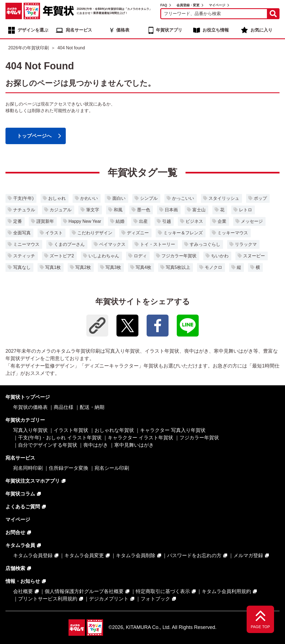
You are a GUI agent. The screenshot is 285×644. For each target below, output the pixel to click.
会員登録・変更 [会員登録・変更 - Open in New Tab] (188, 5)
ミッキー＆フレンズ (183, 233)
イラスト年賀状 (71, 430)
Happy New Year (85, 221)
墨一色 (144, 210)
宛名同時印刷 (28, 468)
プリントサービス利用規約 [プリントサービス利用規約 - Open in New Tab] (48, 599)
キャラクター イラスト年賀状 (140, 438)
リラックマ (246, 244)
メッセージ (252, 221)
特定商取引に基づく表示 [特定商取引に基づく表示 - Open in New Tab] (163, 591)
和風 (118, 210)
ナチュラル (24, 210)
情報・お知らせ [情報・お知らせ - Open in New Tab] (23, 581)
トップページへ (34, 136)
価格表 (123, 30)
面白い (119, 198)
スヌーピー (254, 256)
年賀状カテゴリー (25, 420)
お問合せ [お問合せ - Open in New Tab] (15, 532)
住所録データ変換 (69, 468)
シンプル (149, 198)
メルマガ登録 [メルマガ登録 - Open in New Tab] (248, 555)
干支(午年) (23, 198)
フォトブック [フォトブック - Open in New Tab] (155, 599)
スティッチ (24, 256)
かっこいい (183, 198)
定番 (18, 221)
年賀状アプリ (169, 30)
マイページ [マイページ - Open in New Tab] (217, 5)
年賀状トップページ (28, 397)
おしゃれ (57, 198)
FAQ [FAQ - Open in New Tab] (164, 5)
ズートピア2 (62, 256)
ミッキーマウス (233, 233)
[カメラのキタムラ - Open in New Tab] (14, 11)
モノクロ (213, 267)
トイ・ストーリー (158, 244)
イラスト (54, 233)
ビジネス (194, 221)
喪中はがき (96, 445)
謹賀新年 (45, 221)
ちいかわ (220, 256)
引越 (167, 221)
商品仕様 (64, 407)
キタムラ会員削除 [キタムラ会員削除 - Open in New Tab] (136, 555)
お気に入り (261, 30)
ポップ (260, 198)
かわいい (89, 198)
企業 (222, 221)
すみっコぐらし (205, 244)
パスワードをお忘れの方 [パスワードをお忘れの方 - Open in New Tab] (194, 555)
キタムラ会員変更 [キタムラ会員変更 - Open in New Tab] (84, 555)
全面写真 (22, 233)
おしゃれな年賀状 (114, 430)
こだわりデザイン (95, 233)
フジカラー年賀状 (179, 256)
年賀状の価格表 (30, 407)
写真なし (22, 267)
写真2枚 (83, 267)
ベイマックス (112, 244)
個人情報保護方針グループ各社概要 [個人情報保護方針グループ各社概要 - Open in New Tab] (84, 591)
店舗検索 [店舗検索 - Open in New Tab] (15, 568)
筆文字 (93, 210)
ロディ (140, 256)
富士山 (199, 210)
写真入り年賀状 (30, 430)
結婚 (120, 221)
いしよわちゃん (104, 256)
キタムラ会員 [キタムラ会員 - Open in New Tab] (20, 545)
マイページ (18, 520)
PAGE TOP (260, 627)
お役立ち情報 (216, 30)
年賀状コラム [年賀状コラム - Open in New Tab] (20, 494)
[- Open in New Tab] (127, 326)
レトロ (246, 210)
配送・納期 (92, 407)
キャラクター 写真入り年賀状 (173, 430)
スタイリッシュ (224, 198)
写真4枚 (143, 267)
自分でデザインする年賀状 (48, 445)
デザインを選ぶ (33, 30)
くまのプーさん (69, 244)
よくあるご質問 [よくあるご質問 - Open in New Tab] (23, 507)
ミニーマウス (26, 244)
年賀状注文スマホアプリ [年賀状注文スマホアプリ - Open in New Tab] (33, 481)
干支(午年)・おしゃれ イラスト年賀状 (60, 438)
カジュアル (61, 210)
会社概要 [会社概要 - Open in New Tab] (23, 591)
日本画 (171, 210)
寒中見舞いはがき (134, 445)
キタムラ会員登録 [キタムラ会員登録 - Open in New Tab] (33, 555)
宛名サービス (79, 30)
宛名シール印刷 (112, 468)
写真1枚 (53, 267)
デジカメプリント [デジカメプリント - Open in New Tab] (109, 599)
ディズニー (138, 233)
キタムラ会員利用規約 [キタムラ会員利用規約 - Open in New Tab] (226, 591)
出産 (143, 221)
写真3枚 (113, 267)
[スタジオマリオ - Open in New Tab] (32, 11)
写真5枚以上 (178, 267)
